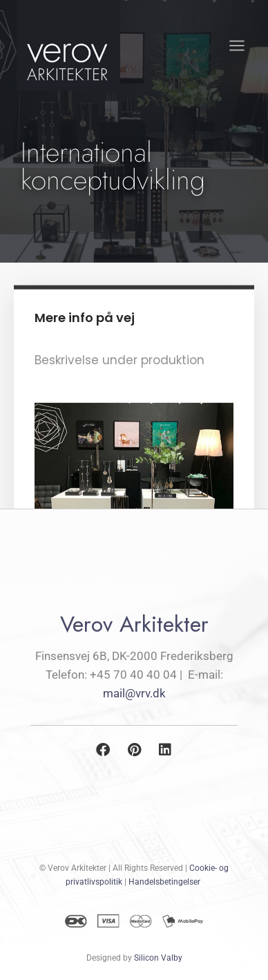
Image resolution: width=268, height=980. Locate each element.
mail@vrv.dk (134, 693)
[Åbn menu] (237, 45)
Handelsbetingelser (164, 882)
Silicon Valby (158, 958)
